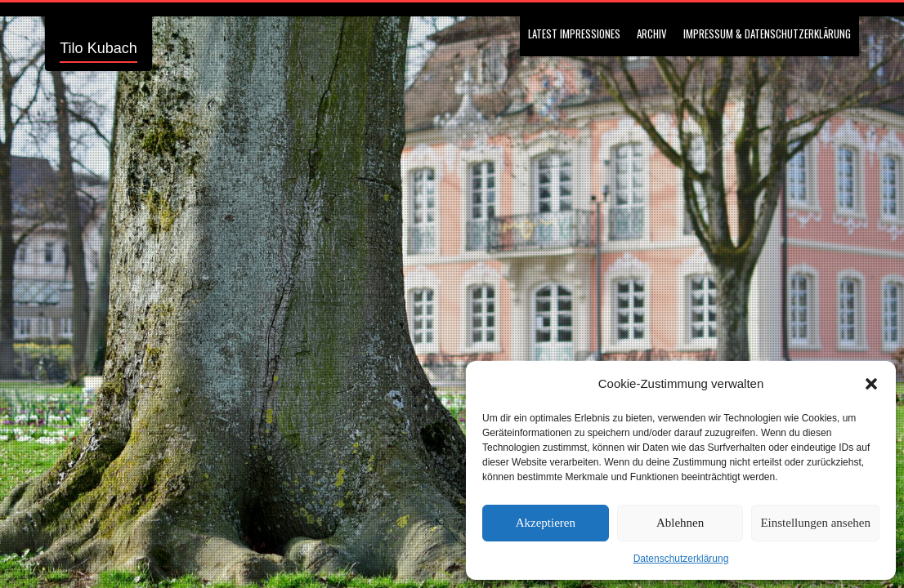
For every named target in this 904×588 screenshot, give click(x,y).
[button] (871, 384)
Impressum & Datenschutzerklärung (767, 33)
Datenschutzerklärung (681, 559)
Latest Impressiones (574, 33)
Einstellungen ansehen (815, 523)
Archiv (652, 33)
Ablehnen (680, 523)
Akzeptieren (546, 523)
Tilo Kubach (98, 48)
